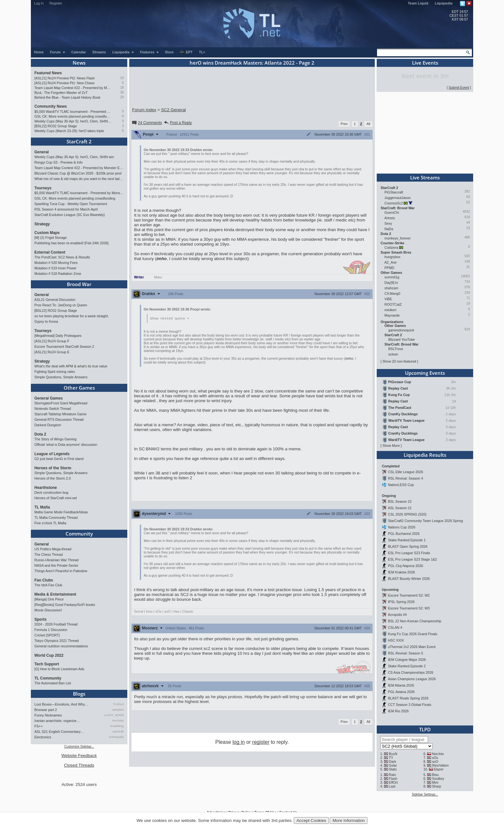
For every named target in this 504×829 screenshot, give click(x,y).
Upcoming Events (425, 373)
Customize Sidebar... (79, 747)
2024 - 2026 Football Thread (56, 624)
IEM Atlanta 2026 (401, 685)
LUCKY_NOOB (114, 715)
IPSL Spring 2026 (401, 602)
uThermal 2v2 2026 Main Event (412, 647)
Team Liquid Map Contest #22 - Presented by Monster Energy (73, 88)
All (368, 124)
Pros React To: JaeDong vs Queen (61, 305)
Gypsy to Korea (46, 321)
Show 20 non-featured (399, 361)
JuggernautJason (398, 198)
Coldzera (391, 248)
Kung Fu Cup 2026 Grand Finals (413, 634)
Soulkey (438, 779)
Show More (391, 446)
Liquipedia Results (425, 455)
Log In (39, 3)
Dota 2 (40, 434)
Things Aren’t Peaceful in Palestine (61, 571)
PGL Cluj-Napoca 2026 (405, 566)
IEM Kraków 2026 (401, 572)
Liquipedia (444, 3)
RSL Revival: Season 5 (405, 653)
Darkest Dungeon (48, 425)
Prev (344, 124)
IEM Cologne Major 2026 (407, 660)
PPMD (389, 268)
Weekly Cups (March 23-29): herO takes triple (69, 131)
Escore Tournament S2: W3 (409, 608)
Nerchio (438, 754)
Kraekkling (117, 726)
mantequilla (116, 737)
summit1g (392, 277)
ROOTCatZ (393, 304)
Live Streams (425, 177)
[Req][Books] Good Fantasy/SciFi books (65, 605)
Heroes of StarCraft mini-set (56, 498)
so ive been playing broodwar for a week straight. (72, 316)
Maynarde (392, 315)
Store (169, 52)
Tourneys (43, 188)
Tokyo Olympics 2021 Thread (57, 641)
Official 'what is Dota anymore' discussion (66, 445)
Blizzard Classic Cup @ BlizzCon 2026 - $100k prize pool (78, 173)
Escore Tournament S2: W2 (409, 595)
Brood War (79, 284)
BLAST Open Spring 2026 (408, 546)
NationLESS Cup (401, 485)
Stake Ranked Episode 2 (407, 666)
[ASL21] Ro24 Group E (52, 352)
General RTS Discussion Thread (59, 419)
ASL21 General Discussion (55, 300)
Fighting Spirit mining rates (55, 372)
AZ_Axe (391, 262)
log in (239, 742)
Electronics (43, 737)
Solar (393, 765)
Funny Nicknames (48, 715)
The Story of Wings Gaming (55, 439)
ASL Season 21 (400, 508)
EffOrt (393, 782)
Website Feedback (79, 756)
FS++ (39, 726)
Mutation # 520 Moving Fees (56, 263)
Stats (393, 769)
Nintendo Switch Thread (53, 409)
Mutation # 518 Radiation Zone (58, 274)
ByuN (393, 754)
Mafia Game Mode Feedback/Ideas (61, 512)
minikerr (391, 310)
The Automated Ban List (53, 683)
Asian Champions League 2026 (412, 679)
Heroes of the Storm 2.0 (53, 478)
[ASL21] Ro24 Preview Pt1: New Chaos (64, 83)
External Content (50, 252)
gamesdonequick (401, 330)
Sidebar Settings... (425, 794)
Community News (51, 106)
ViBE (388, 299)
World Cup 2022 (49, 655)
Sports (40, 619)
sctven (393, 354)
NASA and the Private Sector (56, 565)
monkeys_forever (398, 238)
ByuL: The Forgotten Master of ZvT (61, 93)
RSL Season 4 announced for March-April (66, 209)
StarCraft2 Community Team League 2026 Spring (425, 521)
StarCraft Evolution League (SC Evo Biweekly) (70, 215)
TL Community (48, 678)
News (79, 63)
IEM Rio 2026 (398, 711)
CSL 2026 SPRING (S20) (407, 514)
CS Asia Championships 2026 (411, 672)
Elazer (439, 769)
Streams (99, 52)
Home (39, 52)
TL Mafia (42, 507)
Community (79, 534)
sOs (435, 758)
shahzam (391, 288)
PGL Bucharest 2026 (404, 534)
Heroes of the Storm (53, 468)
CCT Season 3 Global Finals (410, 705)
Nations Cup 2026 (402, 527)
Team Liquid (418, 3)
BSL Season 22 (400, 501)
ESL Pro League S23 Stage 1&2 (412, 559)
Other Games (79, 388)
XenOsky (118, 721)
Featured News (48, 73)
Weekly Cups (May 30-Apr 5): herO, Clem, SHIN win (73, 121)
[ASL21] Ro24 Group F (52, 341)
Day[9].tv (391, 283)
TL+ (202, 52)
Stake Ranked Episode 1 (407, 540)
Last (392, 786)
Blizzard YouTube (402, 339)
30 (122, 92)
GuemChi (392, 212)
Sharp (437, 786)
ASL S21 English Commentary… (59, 732)
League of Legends (52, 454)
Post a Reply (178, 123)
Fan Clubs (44, 580)
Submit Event (459, 87)
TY (391, 758)
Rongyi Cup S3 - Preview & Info (59, 162)
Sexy (388, 223)
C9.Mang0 (392, 293)
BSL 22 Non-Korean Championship (415, 621)
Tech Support (47, 664)
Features (150, 52)
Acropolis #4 (397, 615)
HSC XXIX (396, 640)
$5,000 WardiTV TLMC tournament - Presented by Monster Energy (73, 112)
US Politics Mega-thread (53, 549)
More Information (349, 820)
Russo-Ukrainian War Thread (56, 560)
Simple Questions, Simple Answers (61, 377)
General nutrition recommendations (61, 646)
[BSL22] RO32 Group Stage (56, 126)
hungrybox (392, 257)
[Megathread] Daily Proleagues (58, 336)
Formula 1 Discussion (51, 630)
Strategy (42, 224)
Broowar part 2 (46, 710)
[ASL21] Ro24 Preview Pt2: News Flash (65, 78)
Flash (393, 779)
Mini (435, 782)
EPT (186, 52)
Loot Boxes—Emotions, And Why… (61, 704)
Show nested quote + (170, 319)
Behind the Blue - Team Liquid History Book (67, 97)
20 (122, 97)
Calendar (79, 52)
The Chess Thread (49, 554)
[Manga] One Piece (49, 599)
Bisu (435, 775)
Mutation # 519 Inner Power (55, 268)
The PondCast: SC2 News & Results (62, 257)
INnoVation (440, 765)
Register (56, 3)
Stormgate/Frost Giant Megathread (61, 403)
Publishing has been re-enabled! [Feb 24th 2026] (71, 243)
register (261, 742)
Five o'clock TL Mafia (50, 523)
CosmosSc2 (394, 203)
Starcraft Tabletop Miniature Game (60, 414)
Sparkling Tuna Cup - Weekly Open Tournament (71, 204)
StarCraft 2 (79, 141)
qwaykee (118, 710)
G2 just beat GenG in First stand (59, 459)
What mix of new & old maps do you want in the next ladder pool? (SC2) (79, 179)
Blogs (79, 694)
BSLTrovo (396, 349)
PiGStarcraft (394, 192)
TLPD (425, 729)
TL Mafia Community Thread (56, 518)
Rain (392, 775)
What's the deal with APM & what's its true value (71, 366)
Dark (393, 761)
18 (122, 88)
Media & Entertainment (55, 594)
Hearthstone (46, 488)
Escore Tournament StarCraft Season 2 (64, 347)
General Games (49, 398)
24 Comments (147, 123)
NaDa (389, 229)
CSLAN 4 (395, 627)
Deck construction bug (51, 492)
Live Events (425, 63)
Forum (58, 52)
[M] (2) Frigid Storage (51, 238)
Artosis (390, 218)
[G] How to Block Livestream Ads (59, 669)
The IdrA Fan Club (48, 585)
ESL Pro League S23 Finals (409, 553)
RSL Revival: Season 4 (405, 478)
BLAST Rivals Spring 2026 (408, 698)
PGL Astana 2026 (401, 692)
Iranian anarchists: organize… (57, 721)
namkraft (118, 732)
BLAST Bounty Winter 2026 (409, 579)
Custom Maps (47, 233)
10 (122, 78)
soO (435, 761)
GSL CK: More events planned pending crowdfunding (73, 116)
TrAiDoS (118, 704)
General (42, 152)
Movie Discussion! (48, 610)
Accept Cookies (311, 820)
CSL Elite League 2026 (405, 472)
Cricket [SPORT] (47, 635)
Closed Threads (79, 765)
